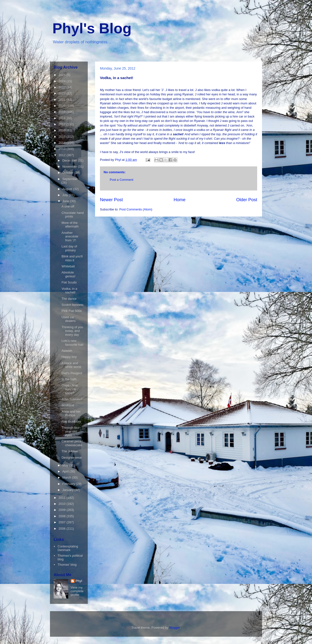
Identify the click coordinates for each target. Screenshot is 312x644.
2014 (63, 143)
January (68, 490)
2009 (63, 510)
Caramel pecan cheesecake (72, 443)
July (66, 195)
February (69, 484)
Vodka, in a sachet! (69, 291)
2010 (63, 504)
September (70, 179)
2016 (63, 130)
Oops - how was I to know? (69, 389)
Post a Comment (122, 180)
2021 (63, 100)
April (66, 471)
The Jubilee (70, 451)
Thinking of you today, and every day (72, 331)
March (67, 477)
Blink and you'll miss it (72, 258)
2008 (63, 516)
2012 (63, 155)
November (70, 167)
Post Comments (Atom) (136, 209)
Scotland (68, 405)
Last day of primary (69, 248)
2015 (63, 137)
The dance (69, 299)
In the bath (69, 379)
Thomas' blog (67, 565)
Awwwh (67, 351)
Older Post (247, 200)
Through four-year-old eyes (71, 431)
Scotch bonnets (72, 305)
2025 (63, 75)
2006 (63, 529)
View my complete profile (77, 591)
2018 (63, 118)
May (66, 465)
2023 (63, 87)
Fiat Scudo (69, 282)
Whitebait (68, 266)
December (70, 160)
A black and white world (71, 365)
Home (180, 200)
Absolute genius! (68, 274)
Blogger (175, 628)
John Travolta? (72, 399)
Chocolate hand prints (73, 215)
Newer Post (111, 200)
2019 (63, 112)
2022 (63, 93)
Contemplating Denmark (68, 548)
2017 (63, 124)
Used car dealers (68, 319)
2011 (63, 498)
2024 (63, 81)
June (66, 201)
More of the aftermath (70, 225)
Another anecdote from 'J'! (70, 236)
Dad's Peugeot (72, 373)
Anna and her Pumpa (71, 413)
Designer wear (72, 458)
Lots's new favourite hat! (72, 343)
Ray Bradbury (71, 422)
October (68, 173)
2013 (63, 149)
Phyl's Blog (92, 28)
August (68, 189)
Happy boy (69, 357)
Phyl (79, 581)
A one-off (68, 206)
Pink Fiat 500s (71, 311)
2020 (63, 106)
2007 (63, 522)
